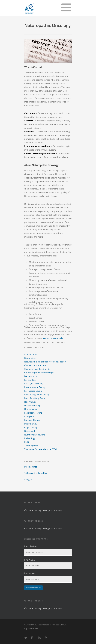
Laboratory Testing (33, 413)
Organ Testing (31, 427)
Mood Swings (31, 467)
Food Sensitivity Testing (35, 398)
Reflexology (30, 438)
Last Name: (30, 573)
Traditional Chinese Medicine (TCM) (41, 449)
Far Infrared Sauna (33, 391)
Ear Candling (30, 380)
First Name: (30, 560)
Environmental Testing (35, 387)
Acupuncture (30, 354)
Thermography (31, 446)
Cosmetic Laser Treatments (37, 369)
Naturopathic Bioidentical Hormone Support (45, 362)
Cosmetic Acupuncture (35, 365)
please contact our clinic (54, 338)
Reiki (27, 442)
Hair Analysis (30, 402)
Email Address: (31, 546)
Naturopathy (30, 431)
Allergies (28, 479)
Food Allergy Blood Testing (37, 395)
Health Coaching (32, 405)
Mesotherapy (31, 424)
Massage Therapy (33, 420)
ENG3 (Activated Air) (34, 384)
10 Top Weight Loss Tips (36, 473)
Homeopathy (31, 409)
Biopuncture (30, 358)
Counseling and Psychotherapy (39, 373)
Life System (30, 416)
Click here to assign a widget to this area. (43, 510)
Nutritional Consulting (35, 435)
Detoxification (31, 376)
